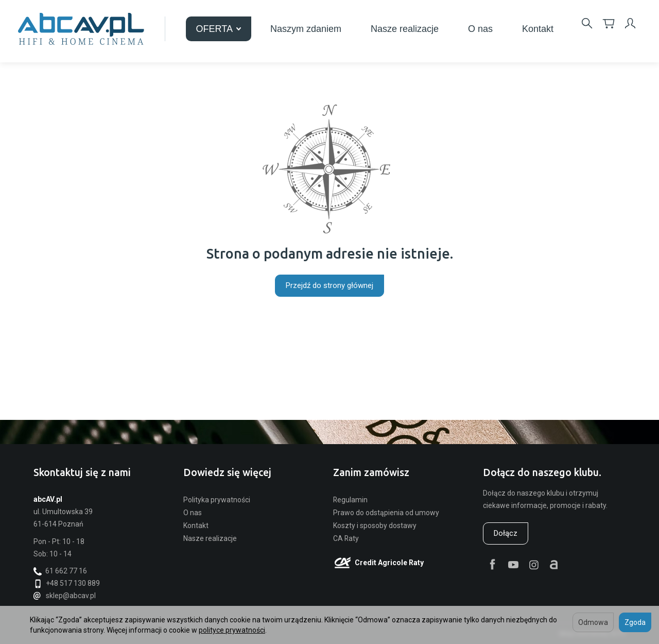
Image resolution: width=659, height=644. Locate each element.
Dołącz (506, 533)
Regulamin (350, 500)
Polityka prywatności (217, 500)
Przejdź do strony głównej (329, 285)
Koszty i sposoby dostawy (375, 526)
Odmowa (593, 622)
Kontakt (538, 29)
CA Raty (346, 538)
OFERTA (219, 29)
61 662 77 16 (60, 571)
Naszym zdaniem (306, 29)
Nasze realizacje (405, 29)
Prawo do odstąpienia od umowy (386, 513)
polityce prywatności (232, 630)
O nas (480, 29)
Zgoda (635, 622)
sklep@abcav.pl (65, 596)
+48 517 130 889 (67, 583)
